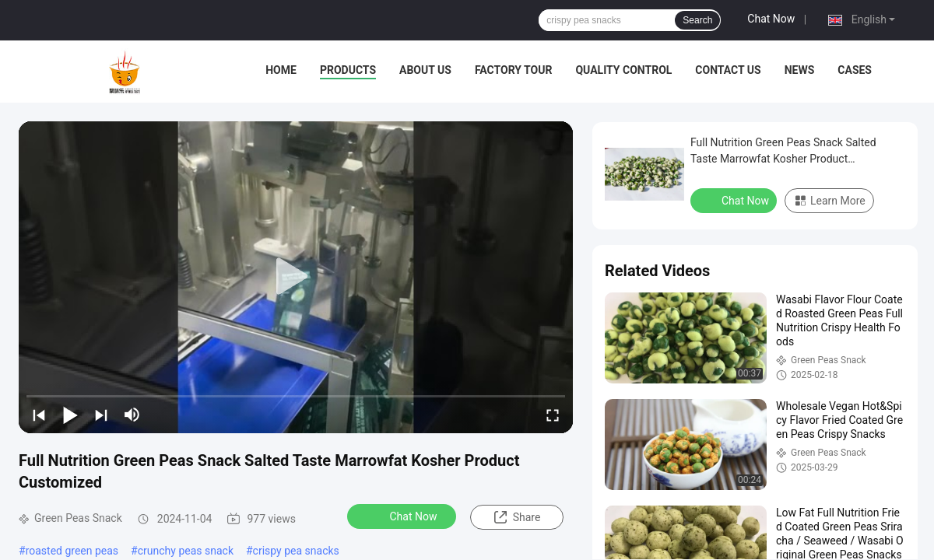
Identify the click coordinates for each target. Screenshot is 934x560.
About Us (425, 70)
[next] (101, 415)
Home (281, 70)
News (800, 70)
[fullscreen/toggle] (553, 415)
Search (697, 20)
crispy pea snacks (296, 551)
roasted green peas (72, 551)
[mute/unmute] (132, 415)
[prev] (39, 415)
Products (348, 70)
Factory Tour (514, 70)
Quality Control (623, 70)
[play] (296, 277)
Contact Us (728, 70)
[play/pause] (70, 415)
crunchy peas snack (186, 551)
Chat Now (771, 19)
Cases (855, 70)
